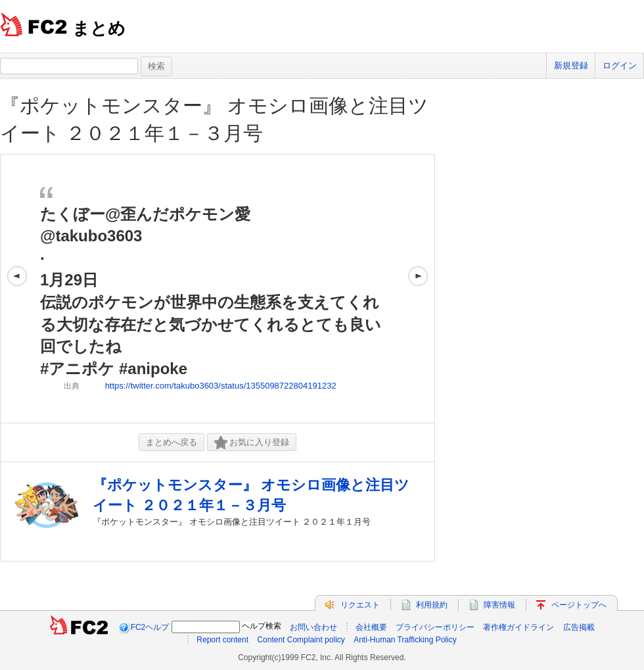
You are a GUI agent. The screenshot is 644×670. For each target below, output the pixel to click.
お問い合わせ (313, 627)
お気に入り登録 (252, 443)
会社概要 (371, 627)
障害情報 (499, 605)
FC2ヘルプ (150, 627)
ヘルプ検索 (262, 626)
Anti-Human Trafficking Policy (405, 640)
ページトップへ (579, 605)
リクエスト (360, 605)
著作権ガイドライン (518, 627)
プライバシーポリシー (435, 627)
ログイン (620, 65)
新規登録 (571, 65)
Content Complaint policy (301, 640)
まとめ (99, 28)
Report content (222, 640)
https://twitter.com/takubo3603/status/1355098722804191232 (221, 386)
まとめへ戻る (172, 442)
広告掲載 (579, 627)
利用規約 (432, 605)
